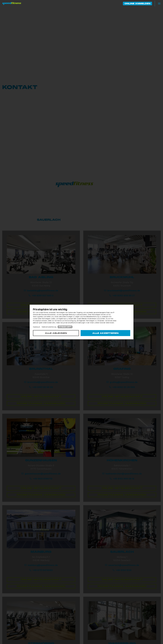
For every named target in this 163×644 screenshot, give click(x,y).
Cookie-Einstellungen (65, 327)
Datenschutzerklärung (49, 327)
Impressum (37, 327)
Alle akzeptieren (105, 333)
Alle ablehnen (56, 333)
